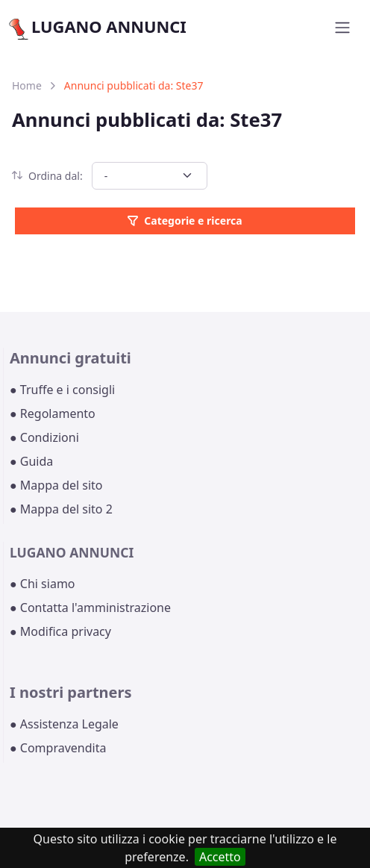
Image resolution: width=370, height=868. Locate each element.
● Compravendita (58, 748)
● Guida (31, 461)
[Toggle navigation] (342, 28)
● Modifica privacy (60, 631)
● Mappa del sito (56, 485)
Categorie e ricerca (185, 221)
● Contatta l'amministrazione (90, 608)
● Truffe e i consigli (62, 390)
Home (27, 85)
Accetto (220, 857)
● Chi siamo (43, 584)
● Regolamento (53, 413)
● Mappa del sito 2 (61, 509)
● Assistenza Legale (64, 724)
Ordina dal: (47, 176)
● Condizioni (44, 437)
